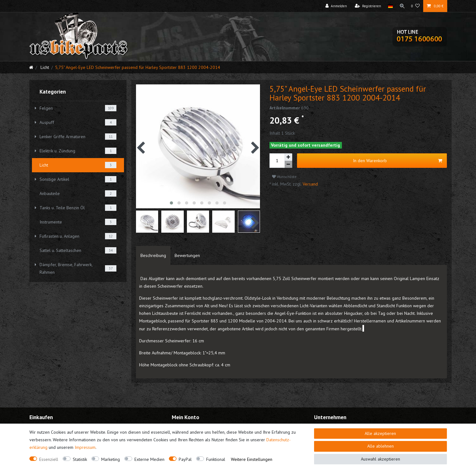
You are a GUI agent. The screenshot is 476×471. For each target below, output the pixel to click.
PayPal (185, 459)
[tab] (153, 255)
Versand (310, 184)
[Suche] (401, 6)
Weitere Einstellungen (252, 459)
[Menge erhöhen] (288, 157)
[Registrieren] (367, 6)
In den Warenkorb (398, 161)
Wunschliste (284, 177)
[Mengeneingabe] (277, 161)
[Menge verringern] (288, 165)
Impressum (85, 447)
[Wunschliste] (415, 6)
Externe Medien (149, 459)
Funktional (216, 459)
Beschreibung (153, 255)
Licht (44, 67)
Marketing (111, 459)
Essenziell (49, 459)
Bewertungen (187, 255)
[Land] (389, 6)
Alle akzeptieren (380, 433)
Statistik (80, 459)
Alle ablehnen (380, 446)
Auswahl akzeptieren (380, 459)
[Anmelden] (335, 6)
